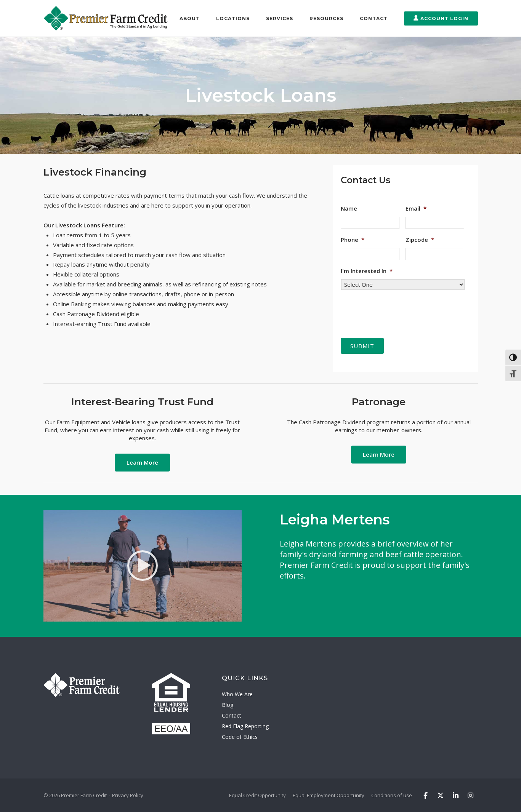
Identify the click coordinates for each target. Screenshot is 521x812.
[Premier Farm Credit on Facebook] (426, 795)
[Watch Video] (143, 565)
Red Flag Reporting (245, 726)
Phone (353, 240)
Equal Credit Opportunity (257, 795)
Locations (233, 18)
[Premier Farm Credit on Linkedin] (456, 795)
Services (280, 18)
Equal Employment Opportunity (329, 795)
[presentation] (399, 311)
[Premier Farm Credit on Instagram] (471, 795)
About (190, 18)
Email (416, 209)
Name (349, 209)
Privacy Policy (128, 795)
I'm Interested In (367, 271)
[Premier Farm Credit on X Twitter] (441, 795)
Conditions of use (392, 795)
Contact (374, 18)
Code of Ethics (240, 737)
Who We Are (237, 694)
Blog (228, 705)
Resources (326, 18)
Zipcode (420, 240)
